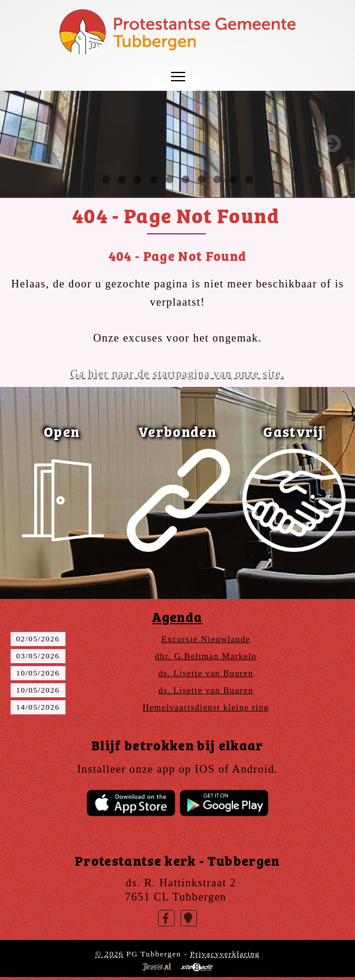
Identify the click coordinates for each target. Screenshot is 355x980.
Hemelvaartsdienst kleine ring (206, 707)
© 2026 (109, 954)
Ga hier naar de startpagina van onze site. (177, 374)
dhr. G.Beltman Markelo (206, 656)
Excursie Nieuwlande (206, 639)
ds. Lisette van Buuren (206, 673)
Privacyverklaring (225, 954)
